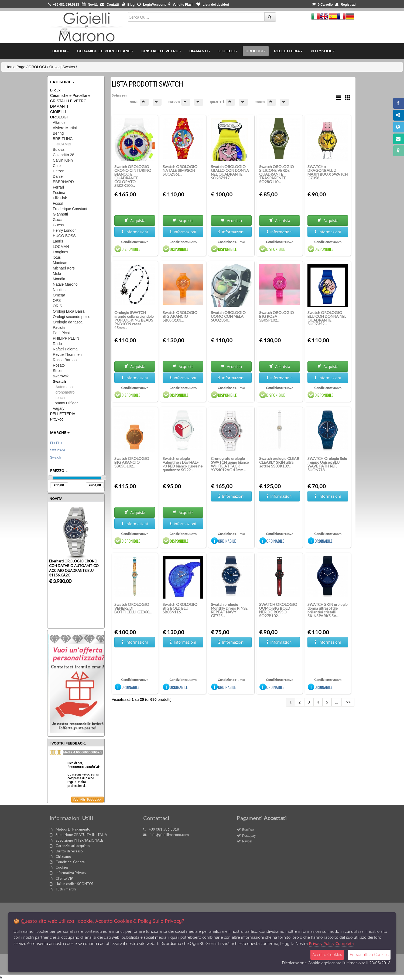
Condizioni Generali (71, 862)
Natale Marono (65, 284)
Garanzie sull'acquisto (73, 846)
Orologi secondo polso (72, 317)
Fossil (58, 203)
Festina (59, 193)
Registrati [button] (345, 5)
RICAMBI (63, 144)
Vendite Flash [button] (181, 5)
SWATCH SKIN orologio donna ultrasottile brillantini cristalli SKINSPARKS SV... (328, 610)
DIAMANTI (59, 106)
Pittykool (57, 419)
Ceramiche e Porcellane (70, 95)
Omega (59, 295)
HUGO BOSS (64, 236)
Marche (60, 433)
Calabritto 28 (64, 155)
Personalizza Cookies (369, 955)
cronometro (65, 392)
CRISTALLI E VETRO (68, 101)
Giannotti (60, 214)
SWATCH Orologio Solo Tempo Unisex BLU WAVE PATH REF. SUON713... (327, 464)
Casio (58, 166)
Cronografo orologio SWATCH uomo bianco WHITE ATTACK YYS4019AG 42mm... (230, 464)
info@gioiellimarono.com (169, 835)
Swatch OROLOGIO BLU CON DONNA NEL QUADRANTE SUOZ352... (327, 318)
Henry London (65, 230)
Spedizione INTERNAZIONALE (79, 840)
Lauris (58, 241)
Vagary (59, 408)
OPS (57, 301)
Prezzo (59, 471)
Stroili (58, 371)
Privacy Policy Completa (331, 943)
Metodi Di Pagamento (73, 829)
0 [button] (322, 5)
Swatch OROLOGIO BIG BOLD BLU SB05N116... (180, 608)
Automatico (65, 387)
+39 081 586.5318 (164, 829)
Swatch (59, 381)
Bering (58, 133)
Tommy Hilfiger (65, 403)
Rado (57, 344)
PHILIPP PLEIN (66, 338)
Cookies (62, 867)
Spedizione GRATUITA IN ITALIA (81, 835)
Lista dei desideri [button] (213, 5)
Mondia (59, 279)
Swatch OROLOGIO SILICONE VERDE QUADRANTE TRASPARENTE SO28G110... (277, 174)
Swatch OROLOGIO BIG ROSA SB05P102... (277, 316)
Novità (90, 5)
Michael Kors (64, 268)
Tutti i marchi (66, 889)
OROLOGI (37, 67)
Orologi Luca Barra (69, 311)
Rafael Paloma (65, 349)
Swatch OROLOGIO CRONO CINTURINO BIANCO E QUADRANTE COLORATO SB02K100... (133, 176)
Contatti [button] (110, 5)
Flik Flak (60, 198)
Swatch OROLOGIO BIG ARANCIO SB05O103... (180, 316)
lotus (57, 257)
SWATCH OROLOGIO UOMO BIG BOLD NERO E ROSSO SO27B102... (278, 610)
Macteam (61, 263)
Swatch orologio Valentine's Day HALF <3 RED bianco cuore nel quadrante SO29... (183, 464)
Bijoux (55, 90)
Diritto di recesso (69, 851)
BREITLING (63, 139)
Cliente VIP (64, 878)
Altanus (59, 122)
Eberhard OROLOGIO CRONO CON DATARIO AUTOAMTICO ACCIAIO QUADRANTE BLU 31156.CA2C (74, 568)
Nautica (59, 290)
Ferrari (58, 187)
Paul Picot (61, 333)
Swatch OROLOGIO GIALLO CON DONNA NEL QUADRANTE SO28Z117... (230, 172)
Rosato (59, 365)
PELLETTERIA (63, 414)
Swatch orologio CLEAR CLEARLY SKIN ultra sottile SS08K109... (279, 462)
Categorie (62, 82)
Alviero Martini (65, 128)
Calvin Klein (63, 160)
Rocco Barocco (66, 360)
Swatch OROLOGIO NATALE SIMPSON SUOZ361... (180, 170)
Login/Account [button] (151, 5)
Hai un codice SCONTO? (75, 884)
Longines (61, 252)
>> (348, 702)
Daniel (58, 176)
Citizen (59, 171)
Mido (57, 274)
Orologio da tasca (68, 322)
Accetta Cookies (327, 955)
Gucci (58, 220)
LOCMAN (61, 247)
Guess (58, 225)
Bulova (59, 149)
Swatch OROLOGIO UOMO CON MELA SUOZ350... (228, 316)
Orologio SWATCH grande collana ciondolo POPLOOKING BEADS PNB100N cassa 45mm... (134, 320)
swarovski (61, 376)
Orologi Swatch (62, 67)
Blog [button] (128, 5)
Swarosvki (58, 450)
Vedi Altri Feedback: (88, 799)
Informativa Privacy (71, 873)
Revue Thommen (67, 354)
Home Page (15, 67)
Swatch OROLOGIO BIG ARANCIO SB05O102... (132, 462)
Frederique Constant (70, 209)
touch (60, 398)
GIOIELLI (58, 112)
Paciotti (59, 327)
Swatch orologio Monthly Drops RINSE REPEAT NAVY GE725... (229, 610)
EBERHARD (63, 182)
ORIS (57, 306)
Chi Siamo (63, 856)
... (337, 702)
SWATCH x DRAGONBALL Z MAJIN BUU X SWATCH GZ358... (328, 172)
